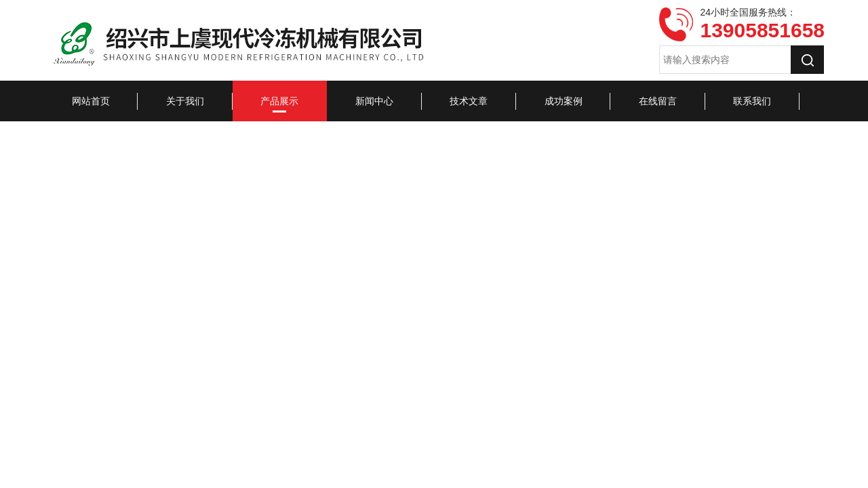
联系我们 (752, 101)
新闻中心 (374, 101)
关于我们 (185, 101)
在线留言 (658, 101)
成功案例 (564, 101)
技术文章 (469, 101)
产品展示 (279, 101)
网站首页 (91, 101)
